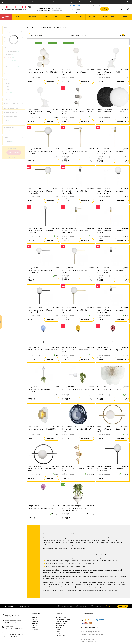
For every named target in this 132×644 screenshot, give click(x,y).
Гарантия (23, 2)
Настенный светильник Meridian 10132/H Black (110, 311)
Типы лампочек (60, 635)
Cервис (59, 614)
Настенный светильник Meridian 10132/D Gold (110, 152)
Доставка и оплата (9, 2)
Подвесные (11, 61)
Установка (57, 2)
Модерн (9, 90)
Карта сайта (35, 629)
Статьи (58, 633)
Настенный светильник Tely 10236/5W (43, 72)
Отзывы (45, 2)
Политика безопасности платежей (90, 627)
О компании (37, 614)
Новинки (34, 625)
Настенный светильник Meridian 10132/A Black (110, 192)
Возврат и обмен (61, 623)
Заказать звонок (24, 606)
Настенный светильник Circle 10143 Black (42, 470)
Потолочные (10, 70)
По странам (35, 621)
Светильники (20, 23)
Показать (14, 153)
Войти (128, 2)
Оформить (123, 606)
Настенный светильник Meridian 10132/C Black (40, 232)
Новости (58, 631)
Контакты (93, 2)
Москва (47, 6)
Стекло (38, 43)
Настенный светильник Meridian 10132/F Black (40, 311)
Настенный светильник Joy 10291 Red (112, 350)
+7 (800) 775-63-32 (50, 8)
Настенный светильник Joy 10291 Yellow (75, 351)
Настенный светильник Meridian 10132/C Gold (75, 152)
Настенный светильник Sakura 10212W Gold (78, 470)
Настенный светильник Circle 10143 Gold (111, 430)
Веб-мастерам (60, 625)
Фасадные (10, 73)
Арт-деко (9, 83)
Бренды (82, 2)
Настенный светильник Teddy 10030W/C (39, 113)
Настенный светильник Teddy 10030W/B (109, 73)
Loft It (9, 131)
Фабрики (34, 619)
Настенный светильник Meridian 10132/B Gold (40, 152)
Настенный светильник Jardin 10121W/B (39, 390)
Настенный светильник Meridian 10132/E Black (40, 271)
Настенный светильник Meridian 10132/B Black (110, 470)
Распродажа (35, 623)
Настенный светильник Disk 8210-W (42, 429)
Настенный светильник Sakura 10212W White (78, 113)
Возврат (34, 2)
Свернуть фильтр (36, 35)
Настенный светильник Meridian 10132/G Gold (110, 232)
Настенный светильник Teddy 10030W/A (74, 73)
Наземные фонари (12, 51)
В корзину (52, 82)
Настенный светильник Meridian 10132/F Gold (75, 311)
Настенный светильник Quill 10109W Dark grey (112, 113)
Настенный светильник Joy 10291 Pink (42, 508)
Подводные (10, 64)
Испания (9, 141)
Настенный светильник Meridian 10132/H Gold (75, 232)
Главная (5, 23)
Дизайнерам (70, 2)
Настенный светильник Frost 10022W (112, 389)
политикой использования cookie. (91, 636)
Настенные (30, 23)
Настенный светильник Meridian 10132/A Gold (40, 192)
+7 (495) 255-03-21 (50, 10)
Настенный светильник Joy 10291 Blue (43, 350)
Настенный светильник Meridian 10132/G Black (110, 271)
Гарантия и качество (62, 621)
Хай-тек (9, 93)
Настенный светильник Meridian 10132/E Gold (75, 271)
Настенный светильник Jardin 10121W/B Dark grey (74, 509)
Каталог (6, 17)
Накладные (10, 54)
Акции (33, 627)
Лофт (8, 86)
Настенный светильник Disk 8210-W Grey (76, 430)
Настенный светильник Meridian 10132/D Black (75, 192)
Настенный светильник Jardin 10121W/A (78, 389)
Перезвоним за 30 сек (76, 6)
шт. (108, 606)
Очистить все (123, 40)
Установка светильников (63, 619)
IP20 (8, 120)
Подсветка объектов (13, 67)
